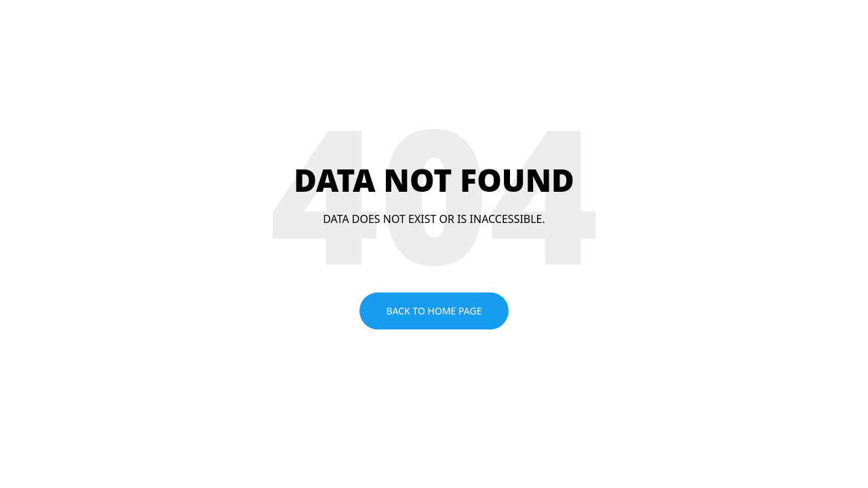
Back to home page (434, 311)
